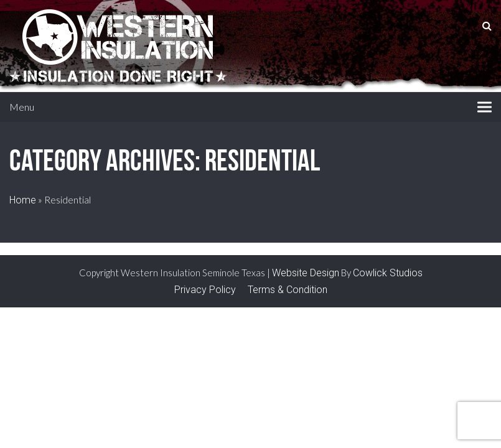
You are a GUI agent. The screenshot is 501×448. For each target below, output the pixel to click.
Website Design (306, 273)
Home (23, 200)
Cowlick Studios (388, 273)
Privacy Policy (205, 290)
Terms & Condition (288, 290)
